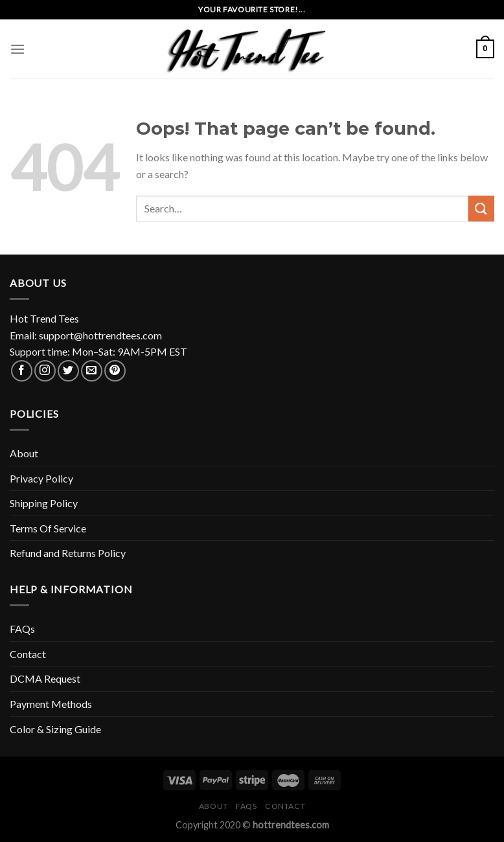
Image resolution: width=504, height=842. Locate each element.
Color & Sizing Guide (55, 729)
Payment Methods (51, 704)
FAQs (22, 629)
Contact (28, 654)
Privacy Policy (41, 478)
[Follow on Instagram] (45, 371)
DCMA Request (45, 678)
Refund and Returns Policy (68, 553)
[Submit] (481, 208)
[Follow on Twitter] (68, 371)
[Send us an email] (92, 371)
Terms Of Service (48, 528)
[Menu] (17, 49)
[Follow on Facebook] (22, 371)
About (24, 453)
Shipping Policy (44, 503)
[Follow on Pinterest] (115, 371)
